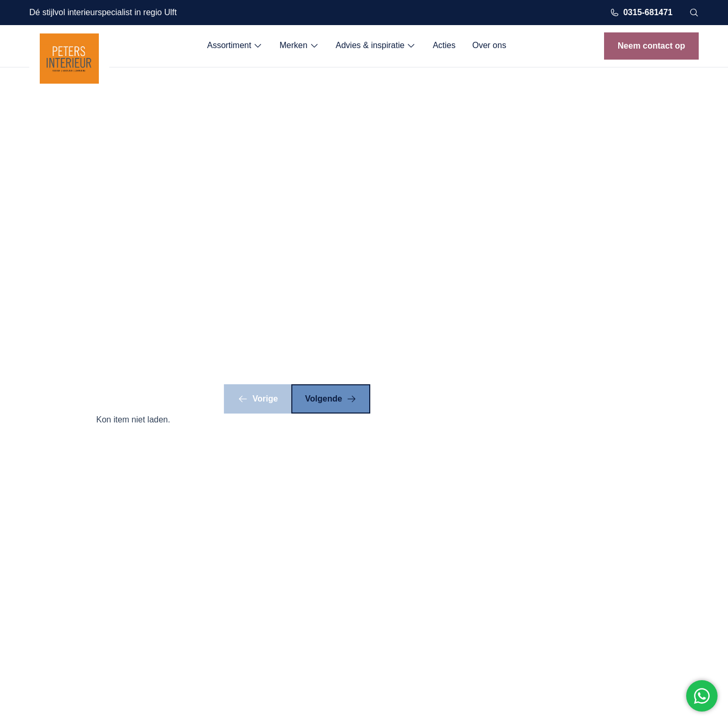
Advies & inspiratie (376, 45)
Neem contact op (651, 46)
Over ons (489, 45)
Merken (299, 45)
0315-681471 (641, 13)
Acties (444, 45)
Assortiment (235, 45)
